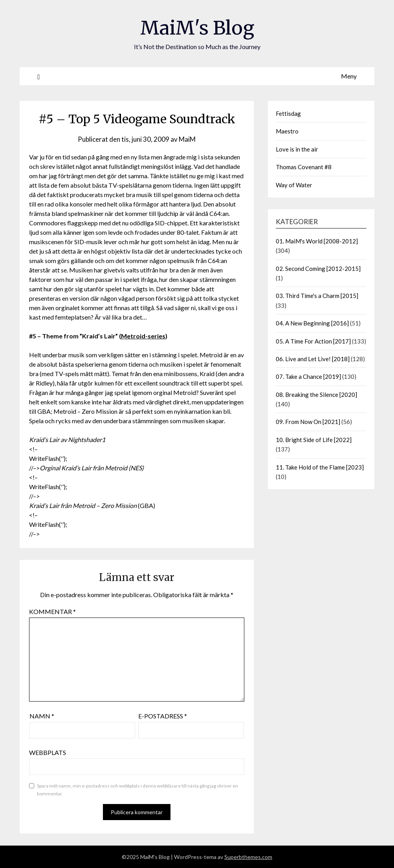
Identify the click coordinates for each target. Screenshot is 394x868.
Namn (42, 716)
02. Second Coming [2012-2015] (318, 269)
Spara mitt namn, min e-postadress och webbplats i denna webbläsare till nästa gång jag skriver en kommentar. (137, 790)
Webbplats (48, 752)
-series (155, 336)
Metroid (133, 336)
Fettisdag (288, 113)
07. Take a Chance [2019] (308, 376)
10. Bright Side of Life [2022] (314, 440)
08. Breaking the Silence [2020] (316, 395)
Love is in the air (297, 149)
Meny (349, 76)
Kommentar (52, 611)
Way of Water (294, 185)
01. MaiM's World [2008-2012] (317, 241)
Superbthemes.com (248, 857)
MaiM (187, 139)
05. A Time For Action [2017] (313, 341)
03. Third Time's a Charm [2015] (317, 296)
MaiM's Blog (197, 28)
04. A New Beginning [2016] (312, 323)
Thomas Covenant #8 (304, 167)
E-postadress (163, 716)
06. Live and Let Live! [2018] (313, 359)
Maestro (287, 131)
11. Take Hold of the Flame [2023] (320, 467)
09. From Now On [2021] (308, 422)
